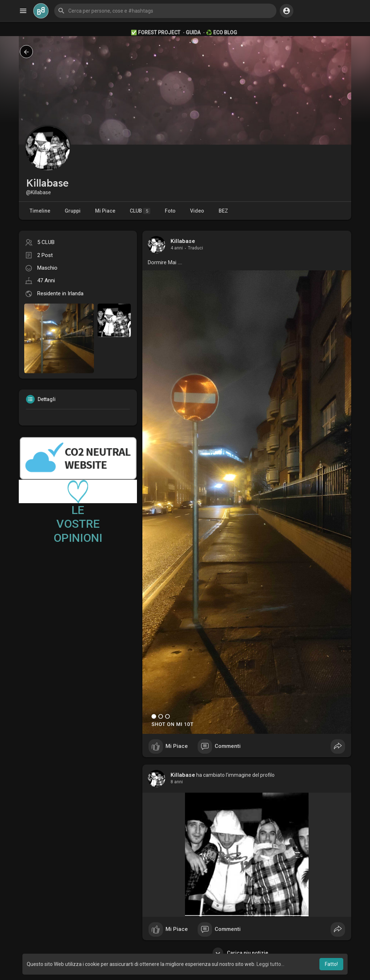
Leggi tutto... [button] (270, 964)
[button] (165, 11)
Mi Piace (105, 211)
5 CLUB (46, 242)
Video (197, 211)
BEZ (223, 211)
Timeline (40, 211)
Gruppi (73, 211)
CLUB (140, 211)
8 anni (177, 782)
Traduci (195, 248)
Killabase (183, 241)
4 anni (177, 248)
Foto (170, 211)
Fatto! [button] (331, 964)
